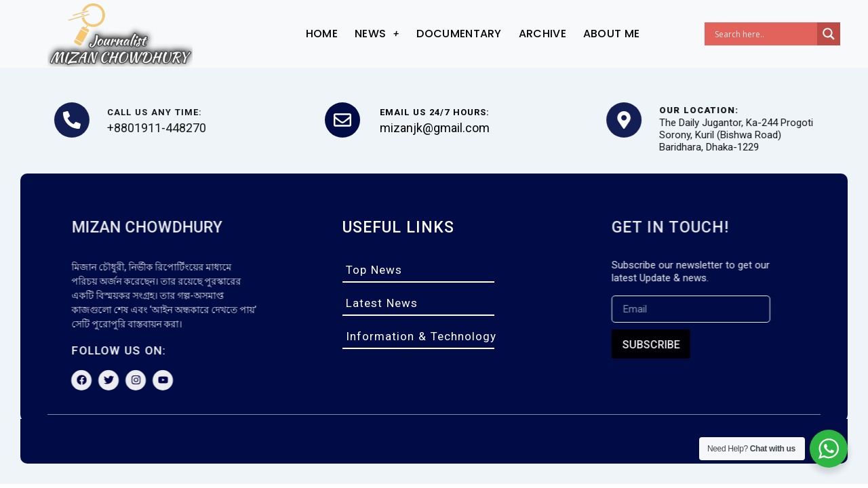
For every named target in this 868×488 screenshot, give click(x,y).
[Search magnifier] (829, 34)
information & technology (421, 336)
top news (374, 270)
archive (542, 34)
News (377, 34)
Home (322, 34)
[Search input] (764, 34)
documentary (459, 34)
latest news (382, 303)
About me (611, 34)
